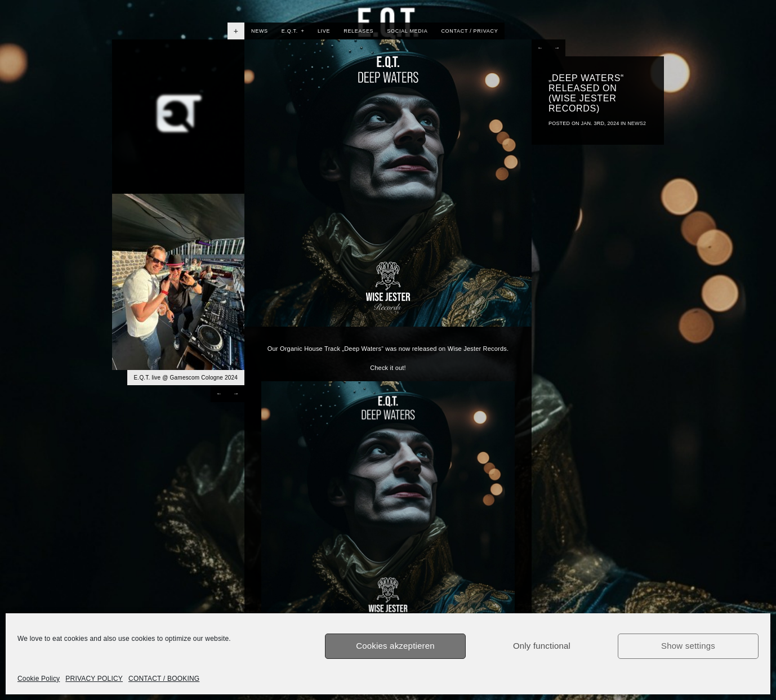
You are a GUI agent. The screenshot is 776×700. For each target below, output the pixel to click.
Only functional (542, 646)
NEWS (260, 31)
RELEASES (358, 31)
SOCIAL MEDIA (407, 31)
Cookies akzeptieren (395, 646)
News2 (637, 123)
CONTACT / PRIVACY (469, 31)
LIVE (324, 31)
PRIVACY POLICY (94, 679)
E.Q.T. (293, 31)
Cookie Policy (39, 679)
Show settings (688, 646)
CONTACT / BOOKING (164, 679)
